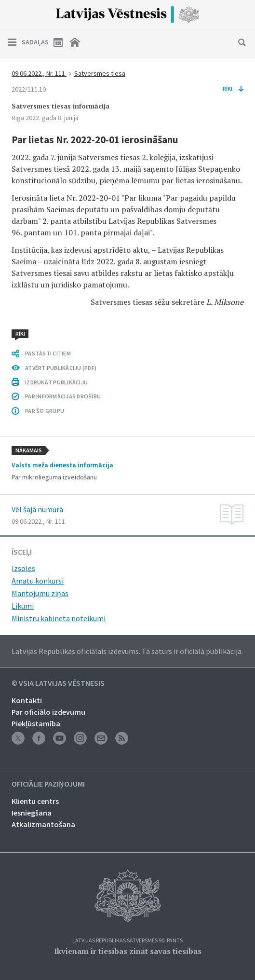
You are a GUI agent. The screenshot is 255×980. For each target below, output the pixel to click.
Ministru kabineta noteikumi (59, 618)
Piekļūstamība (36, 723)
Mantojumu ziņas (40, 593)
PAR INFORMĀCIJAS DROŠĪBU (63, 396)
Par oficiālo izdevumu (48, 712)
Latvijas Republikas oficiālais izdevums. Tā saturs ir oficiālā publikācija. (127, 651)
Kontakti (27, 700)
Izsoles (23, 568)
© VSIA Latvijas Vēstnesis (58, 683)
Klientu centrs (35, 801)
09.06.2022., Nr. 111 (39, 73)
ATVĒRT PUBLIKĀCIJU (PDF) (61, 368)
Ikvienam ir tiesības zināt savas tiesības (128, 951)
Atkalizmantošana (43, 824)
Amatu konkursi (38, 581)
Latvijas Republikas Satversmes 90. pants (127, 941)
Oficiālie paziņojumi (48, 784)
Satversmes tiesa (100, 73)
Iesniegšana (32, 813)
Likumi (23, 606)
